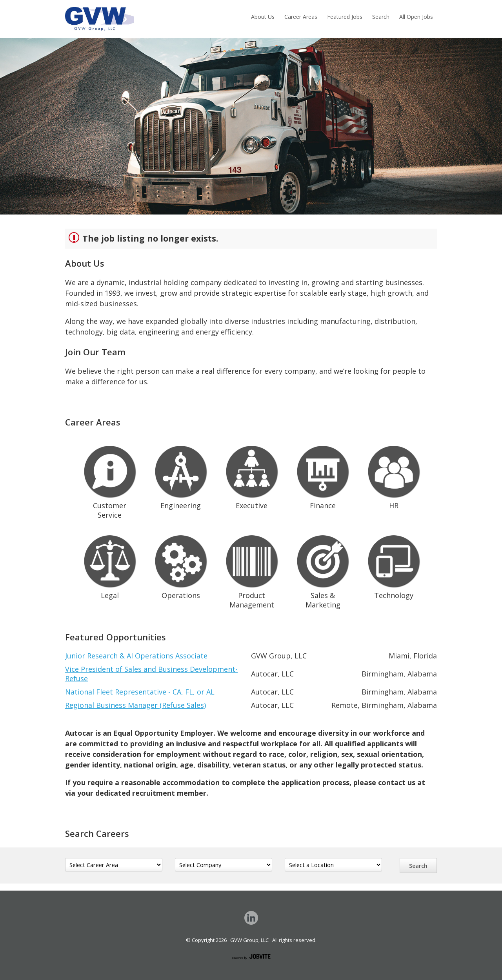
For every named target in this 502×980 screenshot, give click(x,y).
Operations (181, 565)
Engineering (181, 476)
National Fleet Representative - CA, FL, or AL (140, 692)
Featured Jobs (345, 17)
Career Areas (301, 17)
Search (381, 17)
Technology (394, 565)
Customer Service (110, 481)
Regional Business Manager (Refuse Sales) (136, 705)
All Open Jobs (416, 17)
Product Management (252, 570)
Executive (252, 476)
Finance (323, 476)
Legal (110, 565)
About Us (263, 17)
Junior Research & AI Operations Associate (136, 656)
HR (394, 476)
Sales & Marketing (323, 570)
